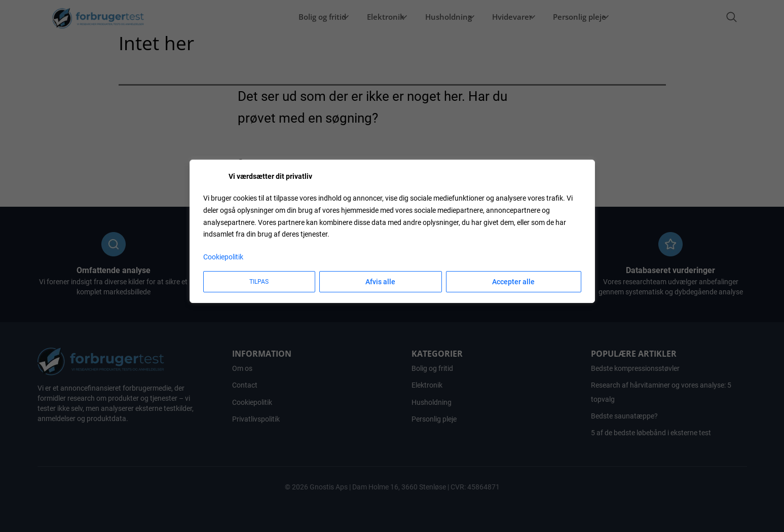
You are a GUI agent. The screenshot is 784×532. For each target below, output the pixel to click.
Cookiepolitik (223, 257)
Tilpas (259, 282)
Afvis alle (380, 282)
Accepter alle (513, 282)
